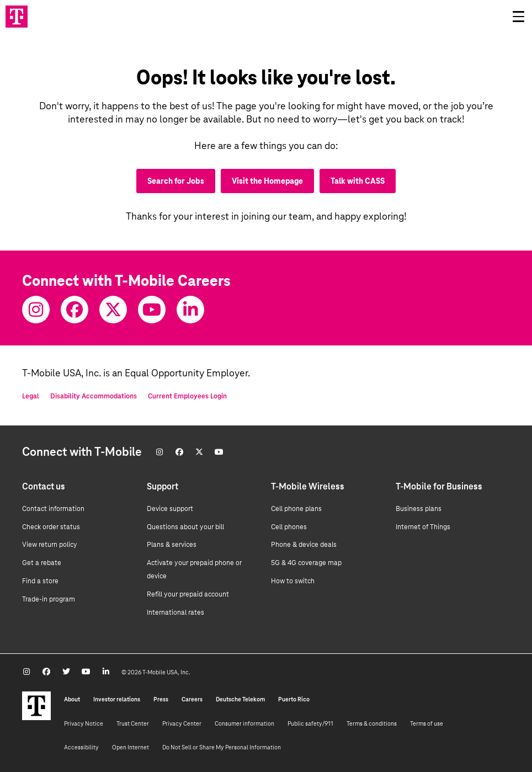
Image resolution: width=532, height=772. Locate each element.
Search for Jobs (176, 181)
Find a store (40, 581)
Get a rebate (42, 563)
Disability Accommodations (94, 396)
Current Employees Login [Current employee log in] (187, 396)
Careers (192, 699)
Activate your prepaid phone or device (194, 569)
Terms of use (427, 723)
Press (161, 699)
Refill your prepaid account (188, 594)
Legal (31, 396)
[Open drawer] (518, 17)
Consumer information (244, 723)
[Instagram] (36, 310)
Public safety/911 (310, 723)
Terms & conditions (372, 723)
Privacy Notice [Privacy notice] (84, 723)
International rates (175, 613)
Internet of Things (423, 527)
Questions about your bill (185, 527)
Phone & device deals (304, 545)
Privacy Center (182, 723)
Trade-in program (49, 599)
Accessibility (81, 747)
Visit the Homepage (267, 181)
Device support (170, 509)
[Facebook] (75, 310)
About (72, 699)
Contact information (53, 509)
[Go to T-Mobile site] (17, 17)
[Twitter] (113, 310)
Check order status (51, 527)
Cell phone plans (296, 509)
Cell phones (289, 527)
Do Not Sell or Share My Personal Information (222, 747)
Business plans (419, 509)
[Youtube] (152, 310)
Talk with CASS (358, 181)
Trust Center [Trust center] (133, 723)
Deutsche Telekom (240, 699)
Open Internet (131, 747)
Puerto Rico (294, 699)
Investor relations (117, 699)
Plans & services (172, 545)
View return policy (50, 545)
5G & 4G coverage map (306, 563)
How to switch (293, 581)
